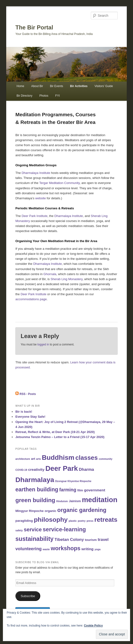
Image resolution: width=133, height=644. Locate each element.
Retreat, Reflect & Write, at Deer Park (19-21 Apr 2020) (55, 432)
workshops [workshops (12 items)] (66, 548)
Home (20, 86)
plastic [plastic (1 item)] (73, 521)
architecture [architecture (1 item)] (23, 459)
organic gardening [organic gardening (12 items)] (82, 510)
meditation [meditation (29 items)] (100, 500)
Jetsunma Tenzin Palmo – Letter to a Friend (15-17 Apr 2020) (60, 437)
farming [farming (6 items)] (68, 490)
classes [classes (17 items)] (86, 458)
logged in (43, 344)
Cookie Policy (93, 626)
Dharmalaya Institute (36, 173)
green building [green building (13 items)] (35, 500)
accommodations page (31, 299)
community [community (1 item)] (106, 459)
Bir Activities (79, 86)
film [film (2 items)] (80, 490)
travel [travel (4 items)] (103, 540)
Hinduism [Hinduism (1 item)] (62, 501)
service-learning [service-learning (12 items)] (64, 529)
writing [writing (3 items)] (88, 549)
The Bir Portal (34, 27)
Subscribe (28, 596)
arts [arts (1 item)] (39, 459)
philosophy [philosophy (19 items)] (51, 520)
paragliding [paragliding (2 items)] (24, 521)
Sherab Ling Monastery (66, 279)
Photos (44, 96)
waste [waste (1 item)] (46, 549)
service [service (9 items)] (33, 530)
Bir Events (57, 86)
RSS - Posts (26, 394)
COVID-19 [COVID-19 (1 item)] (21, 470)
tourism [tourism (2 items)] (91, 540)
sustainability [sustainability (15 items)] (34, 539)
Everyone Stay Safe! (30, 417)
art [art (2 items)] (33, 459)
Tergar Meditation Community (60, 183)
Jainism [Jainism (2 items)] (75, 501)
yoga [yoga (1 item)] (97, 549)
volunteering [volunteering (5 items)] (29, 549)
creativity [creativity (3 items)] (36, 469)
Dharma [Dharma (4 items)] (86, 469)
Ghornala (50, 274)
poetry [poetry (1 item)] (82, 521)
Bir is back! (24, 412)
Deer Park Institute (35, 216)
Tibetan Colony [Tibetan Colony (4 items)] (69, 540)
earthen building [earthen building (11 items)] (37, 489)
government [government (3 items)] (95, 490)
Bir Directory (24, 96)
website (40, 198)
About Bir (37, 86)
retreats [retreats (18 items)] (106, 520)
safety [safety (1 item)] (19, 530)
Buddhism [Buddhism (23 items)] (58, 458)
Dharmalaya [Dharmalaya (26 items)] (35, 480)
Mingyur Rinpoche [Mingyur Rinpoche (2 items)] (29, 511)
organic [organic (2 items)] (50, 511)
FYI (58, 96)
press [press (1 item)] (90, 521)
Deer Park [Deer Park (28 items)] (61, 468)
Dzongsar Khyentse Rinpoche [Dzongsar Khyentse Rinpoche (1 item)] (73, 481)
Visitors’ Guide (104, 86)
